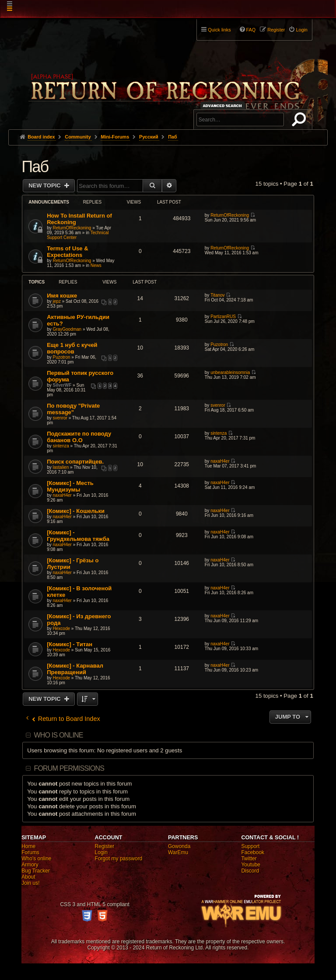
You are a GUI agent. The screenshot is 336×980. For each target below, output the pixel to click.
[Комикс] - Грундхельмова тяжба (78, 536)
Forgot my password (119, 859)
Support (250, 846)
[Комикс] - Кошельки (76, 511)
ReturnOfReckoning (72, 228)
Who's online (36, 859)
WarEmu (178, 852)
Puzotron (62, 357)
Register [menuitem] (276, 30)
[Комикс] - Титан (70, 644)
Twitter (249, 859)
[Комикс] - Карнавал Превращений (75, 669)
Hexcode (61, 629)
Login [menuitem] (301, 30)
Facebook (253, 852)
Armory (30, 865)
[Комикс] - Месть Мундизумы (70, 486)
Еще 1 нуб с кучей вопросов (72, 348)
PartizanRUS (223, 317)
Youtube (251, 865)
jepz (57, 301)
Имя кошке (62, 296)
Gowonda (179, 846)
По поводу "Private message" (73, 409)
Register (105, 846)
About (28, 877)
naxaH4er (220, 461)
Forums (30, 852)
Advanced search (224, 106)
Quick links (219, 30)
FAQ (251, 30)
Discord (250, 871)
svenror (60, 418)
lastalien (61, 467)
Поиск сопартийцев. (75, 462)
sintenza (61, 446)
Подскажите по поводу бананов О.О (79, 437)
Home (28, 846)
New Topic (45, 185)
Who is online (58, 735)
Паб (35, 167)
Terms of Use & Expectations (67, 252)
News (96, 265)
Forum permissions (69, 768)
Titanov (217, 295)
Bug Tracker (36, 871)
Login (101, 852)
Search (301, 121)
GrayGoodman (67, 329)
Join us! (30, 883)
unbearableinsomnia (230, 372)
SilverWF (62, 385)
